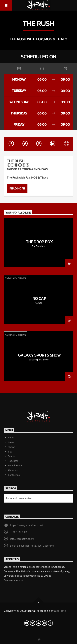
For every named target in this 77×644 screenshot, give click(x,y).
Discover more (14, 580)
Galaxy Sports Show (39, 355)
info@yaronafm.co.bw (22, 539)
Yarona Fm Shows (35, 169)
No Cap (39, 298)
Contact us (14, 475)
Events (12, 456)
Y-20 (10, 452)
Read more (17, 188)
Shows (12, 447)
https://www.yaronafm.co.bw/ (27, 525)
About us (13, 470)
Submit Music (15, 465)
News (11, 442)
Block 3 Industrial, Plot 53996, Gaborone (32, 546)
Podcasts (13, 461)
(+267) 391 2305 (19, 532)
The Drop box (39, 242)
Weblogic (60, 611)
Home (11, 437)
